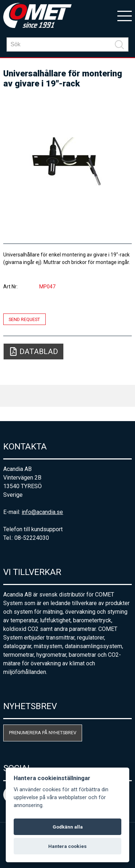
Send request (24, 319)
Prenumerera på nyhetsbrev (43, 733)
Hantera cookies (67, 846)
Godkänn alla (68, 827)
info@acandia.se (42, 512)
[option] (67, 163)
